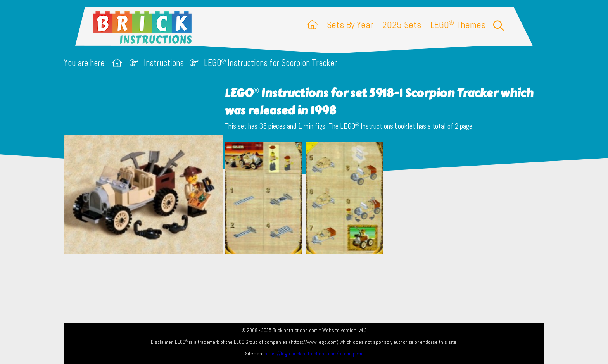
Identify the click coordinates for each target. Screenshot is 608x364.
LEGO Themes (458, 25)
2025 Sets (402, 25)
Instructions (164, 63)
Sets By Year (350, 25)
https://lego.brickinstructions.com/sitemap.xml (314, 354)
